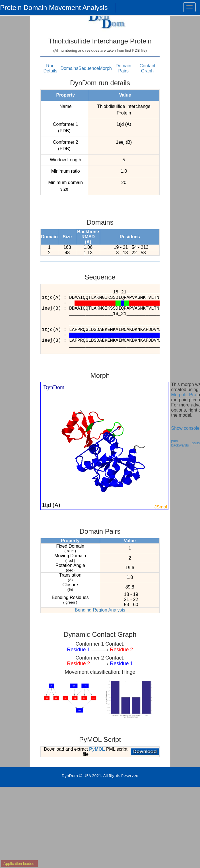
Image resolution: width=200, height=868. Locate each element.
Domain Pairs (123, 68)
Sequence (89, 68)
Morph (105, 68)
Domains (69, 68)
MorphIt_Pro (184, 395)
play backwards (180, 443)
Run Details (50, 68)
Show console (185, 428)
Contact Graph (147, 68)
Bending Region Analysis (100, 610)
